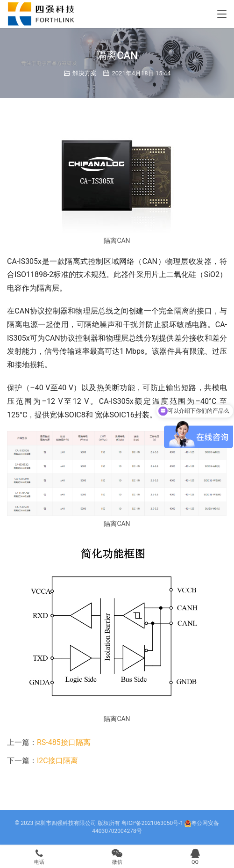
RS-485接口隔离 (64, 742)
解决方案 (85, 73)
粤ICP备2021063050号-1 (152, 823)
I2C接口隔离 (57, 761)
